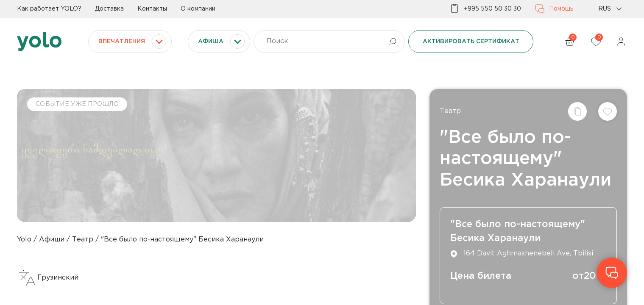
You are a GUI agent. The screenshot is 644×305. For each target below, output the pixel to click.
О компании (198, 9)
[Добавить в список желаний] (608, 111)
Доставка (109, 9)
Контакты (152, 9)
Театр (450, 111)
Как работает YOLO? (49, 9)
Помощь (554, 9)
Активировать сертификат (471, 42)
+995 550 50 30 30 (485, 9)
